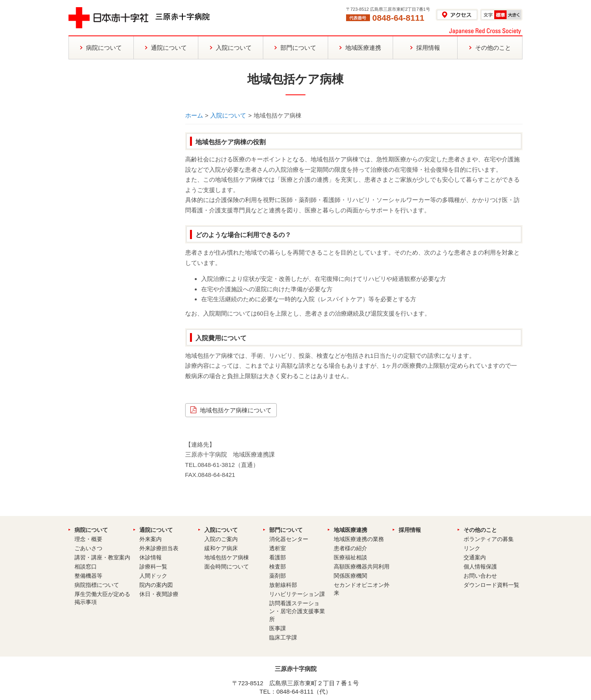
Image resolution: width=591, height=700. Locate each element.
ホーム (194, 115)
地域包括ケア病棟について (236, 410)
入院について (228, 115)
